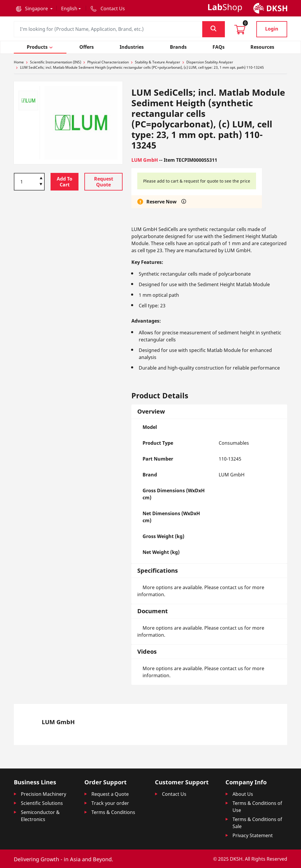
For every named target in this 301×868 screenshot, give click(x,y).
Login (272, 29)
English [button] (69, 9)
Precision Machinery (44, 794)
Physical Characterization (108, 62)
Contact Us (174, 794)
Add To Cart (65, 182)
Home (19, 62)
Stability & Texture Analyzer (158, 62)
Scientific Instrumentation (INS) (56, 62)
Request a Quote (110, 794)
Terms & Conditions (113, 812)
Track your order (110, 803)
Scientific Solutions (42, 803)
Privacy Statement (253, 835)
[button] (34, 9)
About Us (243, 794)
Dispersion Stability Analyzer (210, 62)
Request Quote (104, 182)
